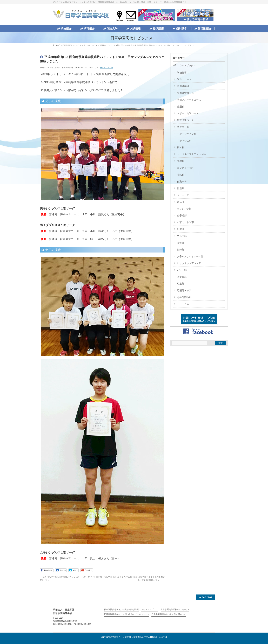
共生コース (183, 127)
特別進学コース (185, 93)
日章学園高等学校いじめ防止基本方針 (169, 614)
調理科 (181, 161)
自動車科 (182, 181)
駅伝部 (181, 202)
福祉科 (181, 147)
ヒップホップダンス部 (189, 263)
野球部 (181, 250)
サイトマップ (147, 610)
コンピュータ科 (185, 168)
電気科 (181, 175)
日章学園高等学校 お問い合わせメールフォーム (127, 614)
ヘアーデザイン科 (187, 134)
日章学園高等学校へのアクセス (175, 610)
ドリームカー (184, 304)
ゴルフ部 (182, 236)
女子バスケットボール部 (190, 256)
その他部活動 (184, 297)
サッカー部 (183, 195)
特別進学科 (183, 86)
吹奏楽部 (182, 277)
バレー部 (182, 270)
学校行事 (182, 73)
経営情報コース (185, 120)
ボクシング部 (184, 209)
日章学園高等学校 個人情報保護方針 (122, 610)
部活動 (181, 188)
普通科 (181, 107)
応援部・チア (184, 290)
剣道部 (181, 229)
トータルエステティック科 (191, 154)
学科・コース (184, 79)
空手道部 (182, 215)
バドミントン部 (107, 67)
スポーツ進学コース (188, 113)
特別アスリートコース (189, 100)
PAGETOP (207, 597)
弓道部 (181, 284)
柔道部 (181, 243)
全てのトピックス (186, 65)
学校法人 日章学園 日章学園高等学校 (130, 637)
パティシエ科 (184, 141)
